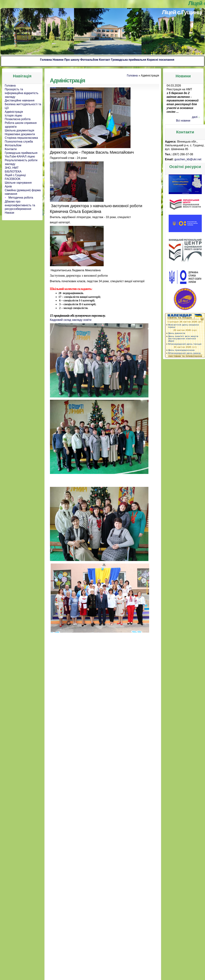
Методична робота (21, 198)
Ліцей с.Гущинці (182, 12)
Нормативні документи (20, 134)
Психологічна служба (19, 142)
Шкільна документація (20, 130)
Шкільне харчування (18, 183)
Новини (58, 60)
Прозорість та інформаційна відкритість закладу (22, 93)
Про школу (72, 60)
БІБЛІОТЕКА (13, 172)
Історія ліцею (14, 116)
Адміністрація (14, 112)
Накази (10, 213)
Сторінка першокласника (21, 138)
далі (195, 117)
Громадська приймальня (129, 60)
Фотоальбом (89, 60)
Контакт (105, 60)
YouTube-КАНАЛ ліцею (20, 156)
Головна (46, 60)
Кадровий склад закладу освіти (71, 319)
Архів (8, 186)
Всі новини (183, 121)
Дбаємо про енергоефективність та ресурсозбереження (20, 205)
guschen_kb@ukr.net (188, 159)
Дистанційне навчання (20, 100)
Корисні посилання (161, 60)
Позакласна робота (18, 119)
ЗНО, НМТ (12, 168)
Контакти (11, 149)
